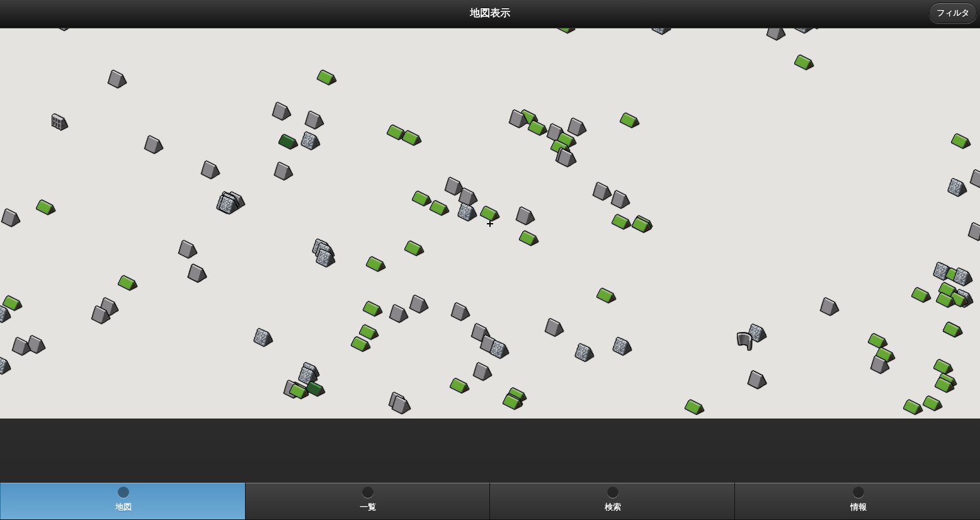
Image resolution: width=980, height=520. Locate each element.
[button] (945, 385)
